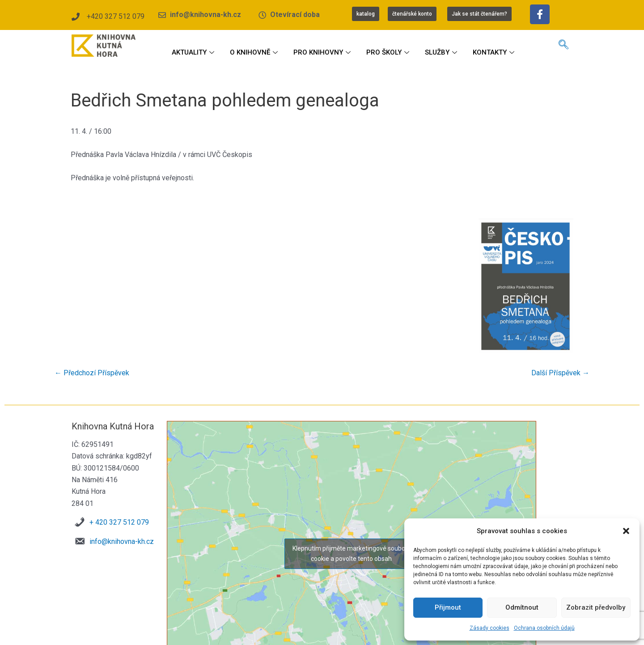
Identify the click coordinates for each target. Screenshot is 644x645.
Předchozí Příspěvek (92, 373)
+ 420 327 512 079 (119, 522)
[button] (626, 531)
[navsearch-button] (563, 46)
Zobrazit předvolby (596, 607)
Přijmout (448, 607)
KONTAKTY (495, 52)
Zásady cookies (489, 628)
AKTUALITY (194, 52)
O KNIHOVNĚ (255, 52)
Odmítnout (522, 607)
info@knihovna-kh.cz (122, 541)
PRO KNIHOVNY (323, 52)
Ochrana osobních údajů (544, 628)
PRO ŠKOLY (389, 52)
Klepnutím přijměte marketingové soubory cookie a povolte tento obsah (352, 554)
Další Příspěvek (560, 373)
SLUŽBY (442, 52)
